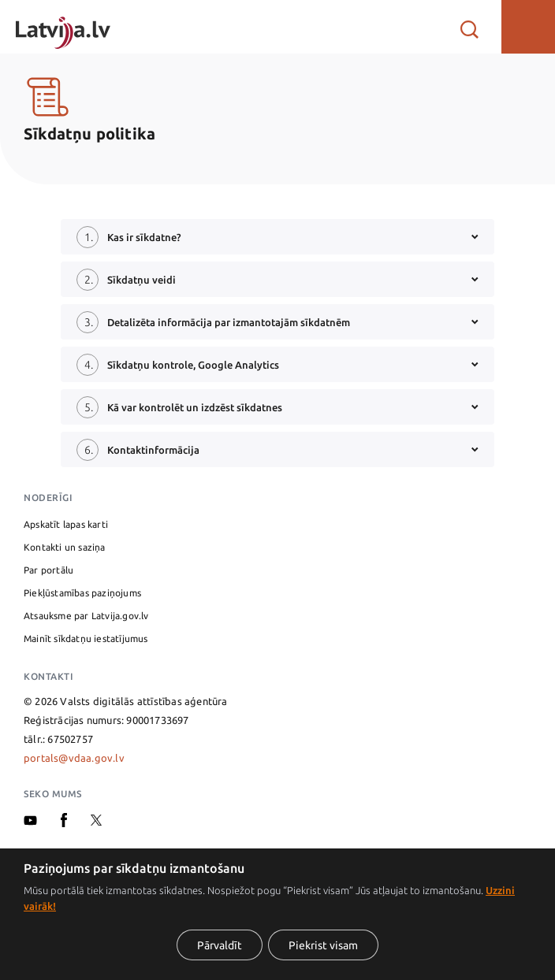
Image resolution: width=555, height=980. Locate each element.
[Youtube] (30, 822)
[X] (96, 822)
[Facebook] (64, 823)
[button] (528, 27)
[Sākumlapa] (63, 27)
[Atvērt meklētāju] (469, 26)
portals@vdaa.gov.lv (74, 758)
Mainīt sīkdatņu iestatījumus (86, 638)
